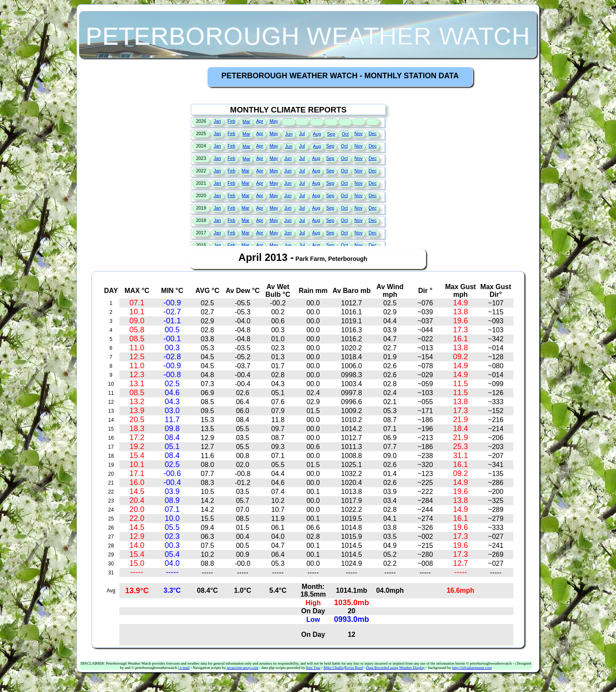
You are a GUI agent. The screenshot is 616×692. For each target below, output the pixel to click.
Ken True (313, 668)
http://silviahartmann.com (472, 668)
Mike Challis (333, 668)
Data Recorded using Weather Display (396, 668)
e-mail (184, 668)
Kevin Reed (354, 668)
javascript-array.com (242, 668)
